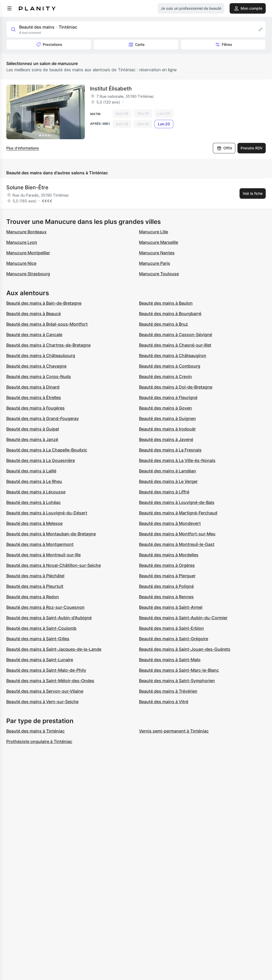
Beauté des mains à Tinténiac (35, 731)
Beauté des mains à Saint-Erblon (171, 628)
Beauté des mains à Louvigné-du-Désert (47, 513)
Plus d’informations (23, 148)
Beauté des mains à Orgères (167, 565)
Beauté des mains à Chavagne (36, 366)
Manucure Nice (21, 263)
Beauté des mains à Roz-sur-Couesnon (45, 607)
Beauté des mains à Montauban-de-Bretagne (51, 534)
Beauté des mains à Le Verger (168, 481)
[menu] (9, 8)
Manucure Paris (155, 263)
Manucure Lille (154, 232)
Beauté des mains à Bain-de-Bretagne (44, 303)
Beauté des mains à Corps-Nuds (39, 376)
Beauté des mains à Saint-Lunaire (40, 660)
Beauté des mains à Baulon (166, 303)
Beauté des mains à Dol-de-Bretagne (176, 387)
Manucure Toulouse (159, 274)
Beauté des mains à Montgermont (40, 544)
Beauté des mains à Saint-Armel (171, 607)
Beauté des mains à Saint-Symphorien (177, 681)
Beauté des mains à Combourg (170, 366)
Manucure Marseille (159, 242)
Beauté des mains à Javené (166, 439)
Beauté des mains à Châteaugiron (173, 356)
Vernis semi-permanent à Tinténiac (174, 731)
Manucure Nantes (157, 253)
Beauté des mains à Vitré (164, 702)
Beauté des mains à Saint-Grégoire (174, 639)
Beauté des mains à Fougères (35, 408)
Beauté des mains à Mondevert (170, 523)
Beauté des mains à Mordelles (169, 555)
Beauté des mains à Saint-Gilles (38, 639)
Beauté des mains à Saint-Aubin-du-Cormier (183, 618)
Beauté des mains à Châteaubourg (41, 356)
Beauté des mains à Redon (33, 597)
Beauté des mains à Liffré (164, 492)
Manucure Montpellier (28, 253)
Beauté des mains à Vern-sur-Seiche (42, 702)
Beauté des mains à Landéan (168, 471)
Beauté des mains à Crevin (165, 376)
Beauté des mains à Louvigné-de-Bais (177, 502)
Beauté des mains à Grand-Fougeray (43, 418)
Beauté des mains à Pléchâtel (35, 576)
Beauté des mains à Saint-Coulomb (41, 628)
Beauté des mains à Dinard (33, 387)
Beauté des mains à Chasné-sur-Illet (175, 345)
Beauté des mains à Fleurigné (168, 397)
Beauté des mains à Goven (165, 408)
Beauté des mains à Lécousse (36, 492)
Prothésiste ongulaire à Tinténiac (39, 741)
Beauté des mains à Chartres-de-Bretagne (48, 345)
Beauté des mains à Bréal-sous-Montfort (47, 324)
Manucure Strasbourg (28, 274)
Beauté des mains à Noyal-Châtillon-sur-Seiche (54, 565)
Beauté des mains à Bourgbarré (170, 314)
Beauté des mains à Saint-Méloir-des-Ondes (50, 681)
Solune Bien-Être (27, 187)
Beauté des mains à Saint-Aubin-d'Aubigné (49, 618)
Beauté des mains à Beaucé (34, 314)
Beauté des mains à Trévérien (168, 691)
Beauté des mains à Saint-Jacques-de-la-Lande (54, 649)
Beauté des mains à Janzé (32, 439)
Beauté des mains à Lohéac (34, 502)
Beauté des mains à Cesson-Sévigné (176, 335)
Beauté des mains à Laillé (31, 471)
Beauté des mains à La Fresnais (170, 450)
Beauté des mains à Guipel (33, 429)
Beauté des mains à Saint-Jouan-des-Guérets (185, 649)
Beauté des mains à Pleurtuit (35, 586)
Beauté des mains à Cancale (34, 335)
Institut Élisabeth (111, 89)
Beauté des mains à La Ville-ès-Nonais (177, 460)
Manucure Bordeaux (26, 232)
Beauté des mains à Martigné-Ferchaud (178, 513)
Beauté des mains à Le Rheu (34, 481)
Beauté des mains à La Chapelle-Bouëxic (47, 450)
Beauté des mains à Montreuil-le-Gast (177, 544)
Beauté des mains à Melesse (34, 523)
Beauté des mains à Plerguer (167, 576)
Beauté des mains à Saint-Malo (170, 660)
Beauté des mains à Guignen (167, 418)
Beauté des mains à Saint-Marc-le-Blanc (179, 670)
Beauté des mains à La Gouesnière (41, 460)
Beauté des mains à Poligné (166, 586)
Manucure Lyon (22, 242)
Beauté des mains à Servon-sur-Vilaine (45, 691)
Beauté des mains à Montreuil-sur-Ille (43, 555)
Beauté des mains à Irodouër (167, 429)
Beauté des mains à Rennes (166, 597)
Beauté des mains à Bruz (163, 324)
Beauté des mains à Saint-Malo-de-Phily (46, 670)
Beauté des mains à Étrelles (34, 397)
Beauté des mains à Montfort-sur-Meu (177, 534)
